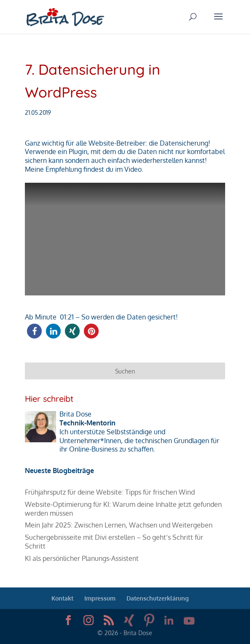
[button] (34, 331)
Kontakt (62, 598)
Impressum (100, 598)
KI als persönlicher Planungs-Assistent (82, 558)
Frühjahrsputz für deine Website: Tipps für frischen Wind (110, 492)
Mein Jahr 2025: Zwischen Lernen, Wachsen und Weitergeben (119, 525)
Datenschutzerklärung (158, 598)
